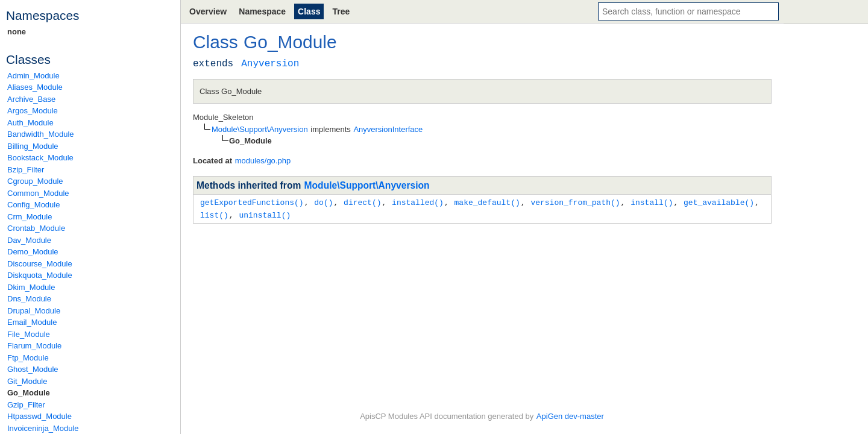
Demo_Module (33, 252)
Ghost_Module (33, 369)
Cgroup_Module (35, 181)
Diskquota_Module (40, 275)
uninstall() (265, 214)
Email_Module (32, 322)
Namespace (262, 11)
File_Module (29, 334)
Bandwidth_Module (41, 134)
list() (214, 214)
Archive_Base (31, 99)
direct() (362, 202)
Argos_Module (33, 111)
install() (652, 202)
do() (323, 202)
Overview (208, 11)
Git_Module (27, 381)
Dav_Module (29, 240)
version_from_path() (575, 202)
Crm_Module (30, 217)
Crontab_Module (36, 228)
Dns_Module (29, 299)
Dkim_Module (31, 287)
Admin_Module (33, 76)
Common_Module (38, 193)
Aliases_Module (35, 87)
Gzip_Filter (26, 405)
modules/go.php (263, 161)
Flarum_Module (34, 346)
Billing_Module (33, 146)
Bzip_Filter (26, 170)
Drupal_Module (34, 311)
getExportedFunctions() (252, 202)
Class (309, 11)
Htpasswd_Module (39, 416)
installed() (418, 202)
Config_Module (33, 205)
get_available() (719, 202)
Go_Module (29, 393)
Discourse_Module (40, 264)
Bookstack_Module (40, 158)
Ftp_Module (28, 358)
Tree (341, 11)
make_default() (487, 202)
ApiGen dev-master (570, 416)
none (17, 32)
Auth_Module (30, 123)
